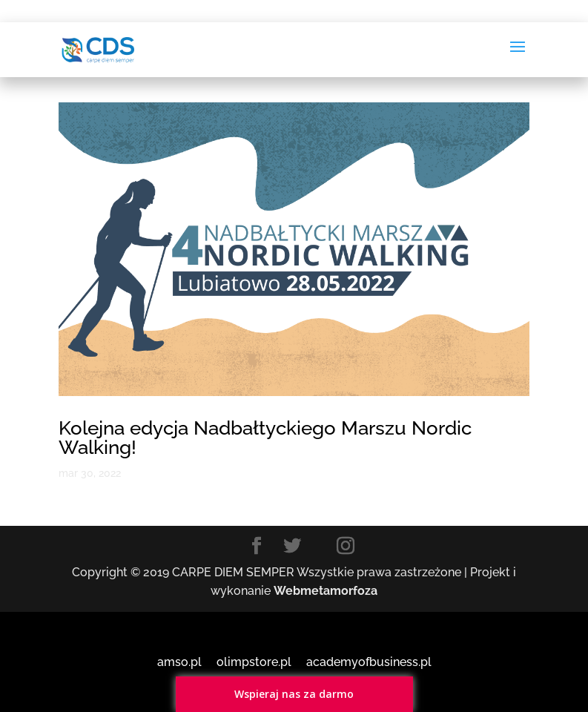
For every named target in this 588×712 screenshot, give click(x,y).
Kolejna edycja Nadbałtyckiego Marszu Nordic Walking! (265, 438)
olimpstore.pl (254, 662)
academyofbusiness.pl (369, 662)
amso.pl (179, 662)
